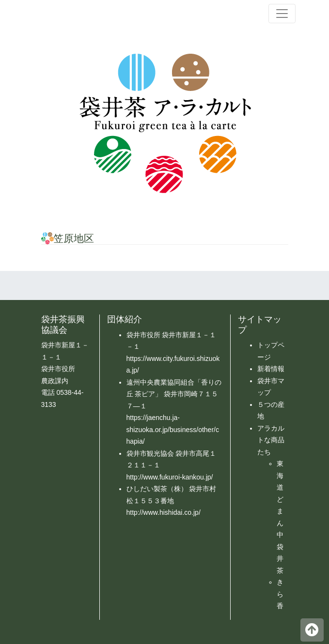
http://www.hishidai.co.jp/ (164, 512)
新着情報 (271, 369)
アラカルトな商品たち (271, 440)
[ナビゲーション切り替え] (282, 14)
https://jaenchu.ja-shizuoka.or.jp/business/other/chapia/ (173, 429)
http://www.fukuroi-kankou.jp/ (170, 477)
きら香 (280, 594)
